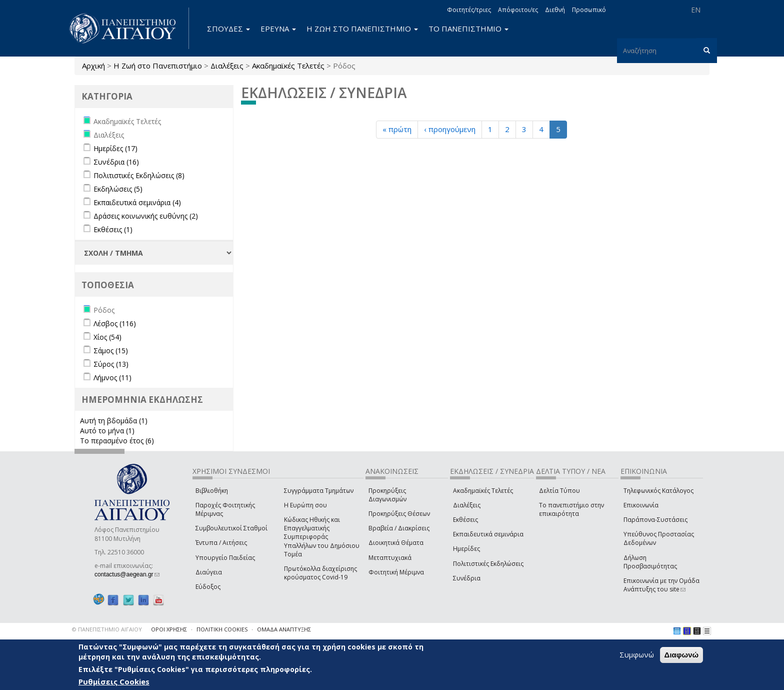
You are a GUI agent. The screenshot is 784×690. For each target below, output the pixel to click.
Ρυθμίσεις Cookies (114, 682)
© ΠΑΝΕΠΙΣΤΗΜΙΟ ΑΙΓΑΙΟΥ (107, 629)
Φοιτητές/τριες (469, 10)
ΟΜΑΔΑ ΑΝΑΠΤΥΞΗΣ (284, 629)
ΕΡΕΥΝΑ (278, 29)
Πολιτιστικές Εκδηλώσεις (488, 564)
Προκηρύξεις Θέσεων (399, 514)
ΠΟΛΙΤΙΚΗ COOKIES (222, 629)
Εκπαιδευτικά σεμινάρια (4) (137, 202)
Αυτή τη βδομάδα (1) (114, 421)
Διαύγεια (209, 572)
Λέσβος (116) (115, 323)
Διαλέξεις (227, 66)
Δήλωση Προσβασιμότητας (650, 562)
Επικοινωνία (641, 505)
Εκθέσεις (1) (113, 229)
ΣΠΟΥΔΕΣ (228, 29)
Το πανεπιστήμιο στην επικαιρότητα (571, 509)
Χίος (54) (107, 337)
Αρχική (93, 66)
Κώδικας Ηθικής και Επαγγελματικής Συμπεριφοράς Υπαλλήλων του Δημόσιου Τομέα (322, 537)
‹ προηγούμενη (450, 129)
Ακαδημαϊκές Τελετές (288, 66)
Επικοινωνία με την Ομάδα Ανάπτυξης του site (661, 585)
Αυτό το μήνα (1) (107, 431)
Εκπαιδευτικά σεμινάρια (488, 534)
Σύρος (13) (111, 364)
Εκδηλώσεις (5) (118, 189)
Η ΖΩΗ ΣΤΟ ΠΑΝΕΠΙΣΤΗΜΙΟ (362, 29)
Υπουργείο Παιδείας (225, 558)
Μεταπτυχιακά (390, 558)
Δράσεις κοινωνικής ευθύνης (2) (146, 216)
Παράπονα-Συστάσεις (655, 520)
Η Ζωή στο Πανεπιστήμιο (158, 66)
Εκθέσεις (465, 520)
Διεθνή (555, 10)
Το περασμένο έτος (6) (117, 441)
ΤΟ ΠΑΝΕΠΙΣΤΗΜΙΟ (468, 29)
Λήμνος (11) (112, 378)
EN (696, 10)
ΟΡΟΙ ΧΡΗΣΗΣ (169, 629)
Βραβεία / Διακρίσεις (399, 528)
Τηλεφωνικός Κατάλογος (658, 491)
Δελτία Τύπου (559, 491)
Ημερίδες (466, 549)
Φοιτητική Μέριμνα (396, 572)
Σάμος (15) (111, 351)
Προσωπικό (589, 10)
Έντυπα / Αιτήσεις (221, 543)
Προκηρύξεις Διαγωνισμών (387, 495)
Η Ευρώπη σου (305, 505)
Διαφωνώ (682, 656)
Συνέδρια (467, 578)
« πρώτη (397, 129)
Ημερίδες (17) (115, 148)
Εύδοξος (208, 587)
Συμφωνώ (637, 655)
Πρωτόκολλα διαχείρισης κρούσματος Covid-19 (320, 573)
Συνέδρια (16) (116, 162)
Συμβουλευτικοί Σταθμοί (231, 528)
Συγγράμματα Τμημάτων (319, 491)
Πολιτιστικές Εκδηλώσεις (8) (139, 175)
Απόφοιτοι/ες (518, 10)
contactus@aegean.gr (127, 574)
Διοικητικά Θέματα (396, 543)
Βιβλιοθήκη (212, 491)
